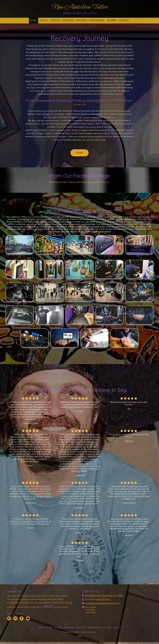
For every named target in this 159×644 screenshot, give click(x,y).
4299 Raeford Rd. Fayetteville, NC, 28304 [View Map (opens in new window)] (104, 596)
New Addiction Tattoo (80, 7)
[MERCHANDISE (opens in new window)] (97, 21)
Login (80, 636)
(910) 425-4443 (103, 600)
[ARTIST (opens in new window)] (45, 607)
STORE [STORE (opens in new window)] (80, 153)
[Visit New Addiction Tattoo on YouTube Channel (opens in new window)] (28, 618)
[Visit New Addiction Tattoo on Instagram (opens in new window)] (15, 618)
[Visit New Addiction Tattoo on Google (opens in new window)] (9, 618)
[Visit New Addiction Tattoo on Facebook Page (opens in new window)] (22, 618)
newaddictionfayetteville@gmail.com (102, 603)
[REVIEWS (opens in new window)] (112, 21)
